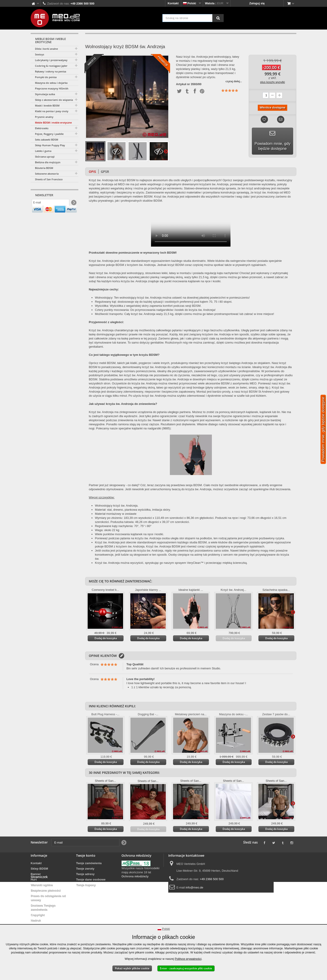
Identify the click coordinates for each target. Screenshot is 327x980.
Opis (92, 172)
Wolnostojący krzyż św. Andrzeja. (117, 506)
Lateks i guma (43, 151)
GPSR (105, 172)
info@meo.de (194, 887)
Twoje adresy (85, 874)
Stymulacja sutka (45, 94)
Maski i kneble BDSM (47, 105)
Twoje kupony (86, 885)
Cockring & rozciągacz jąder (51, 66)
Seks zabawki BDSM (47, 140)
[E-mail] (51, 204)
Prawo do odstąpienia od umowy (48, 898)
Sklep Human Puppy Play (50, 145)
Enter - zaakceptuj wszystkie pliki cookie (186, 968)
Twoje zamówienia (89, 863)
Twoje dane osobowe (91, 880)
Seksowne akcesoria (47, 174)
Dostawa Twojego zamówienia (43, 907)
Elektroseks (42, 128)
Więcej (166, 151)
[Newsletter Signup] (73, 204)
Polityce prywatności (188, 959)
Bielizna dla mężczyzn (48, 162)
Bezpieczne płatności (46, 890)
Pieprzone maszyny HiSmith (52, 88)
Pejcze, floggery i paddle (49, 134)
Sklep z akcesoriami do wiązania (54, 100)
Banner (36, 874)
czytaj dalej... (234, 81)
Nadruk (36, 920)
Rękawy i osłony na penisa (51, 71)
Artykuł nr (183, 84)
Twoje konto (86, 855)
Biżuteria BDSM (44, 168)
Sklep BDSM (39, 869)
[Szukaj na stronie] (218, 18)
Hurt (34, 880)
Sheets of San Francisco (49, 179)
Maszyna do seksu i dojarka (51, 83)
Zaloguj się (257, 3)
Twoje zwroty (85, 869)
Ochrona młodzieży (135, 876)
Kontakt (173, 3)
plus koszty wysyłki (272, 82)
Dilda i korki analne (46, 49)
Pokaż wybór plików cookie (132, 968)
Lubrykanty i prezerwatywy (51, 60)
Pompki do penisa (46, 77)
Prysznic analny (44, 117)
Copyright (38, 915)
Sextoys (40, 54)
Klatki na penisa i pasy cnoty (52, 111)
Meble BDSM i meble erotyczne (53, 122)
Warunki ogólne (42, 885)
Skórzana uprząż (45, 157)
